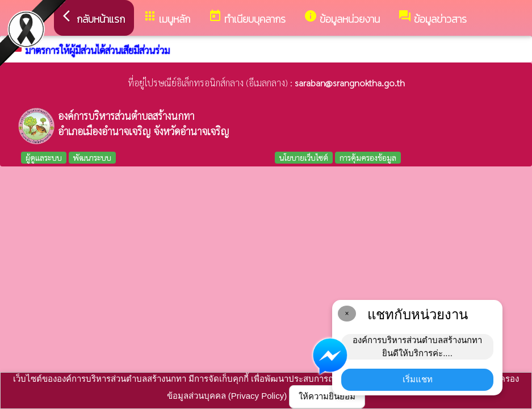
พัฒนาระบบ (92, 157)
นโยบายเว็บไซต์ (304, 157)
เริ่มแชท (418, 379)
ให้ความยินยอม (327, 396)
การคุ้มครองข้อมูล (368, 157)
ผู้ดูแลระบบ (44, 157)
